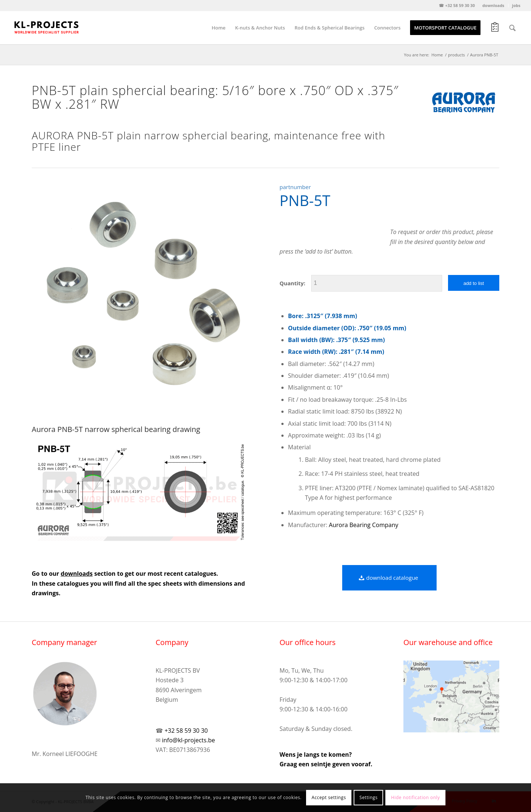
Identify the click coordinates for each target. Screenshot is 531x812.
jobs (516, 5)
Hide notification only (416, 797)
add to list (474, 283)
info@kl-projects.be (188, 740)
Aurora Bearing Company (364, 525)
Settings (369, 797)
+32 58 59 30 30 (186, 731)
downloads (493, 5)
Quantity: (292, 283)
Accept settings (329, 797)
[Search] (512, 28)
